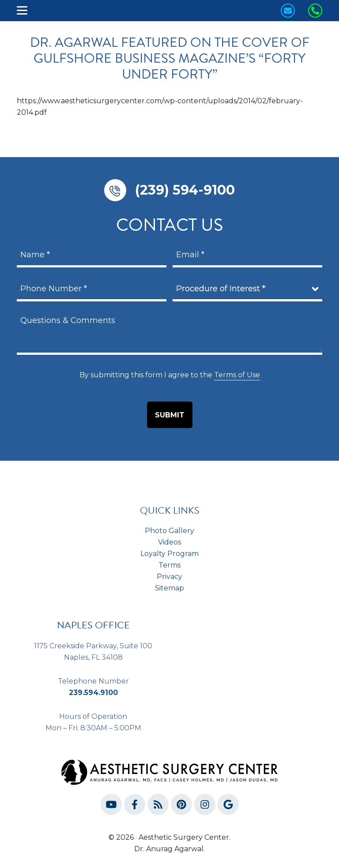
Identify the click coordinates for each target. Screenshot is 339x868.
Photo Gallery (169, 531)
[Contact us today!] (288, 11)
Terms (169, 565)
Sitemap (169, 588)
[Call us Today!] (315, 11)
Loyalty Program (169, 554)
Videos (169, 542)
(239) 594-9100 (185, 190)
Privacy (169, 577)
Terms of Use (237, 375)
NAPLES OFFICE (93, 625)
